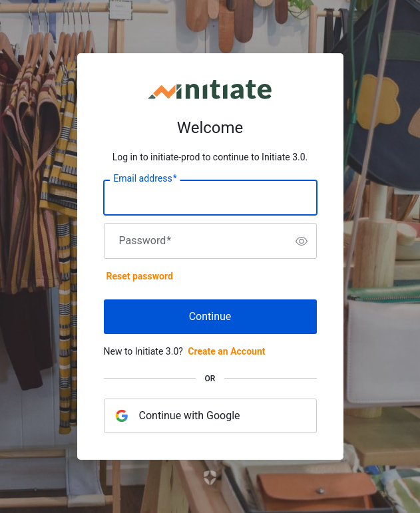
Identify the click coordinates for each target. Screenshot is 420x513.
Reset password (140, 276)
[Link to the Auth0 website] (210, 478)
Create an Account (226, 351)
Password (145, 241)
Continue (210, 316)
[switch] (302, 241)
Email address (145, 179)
